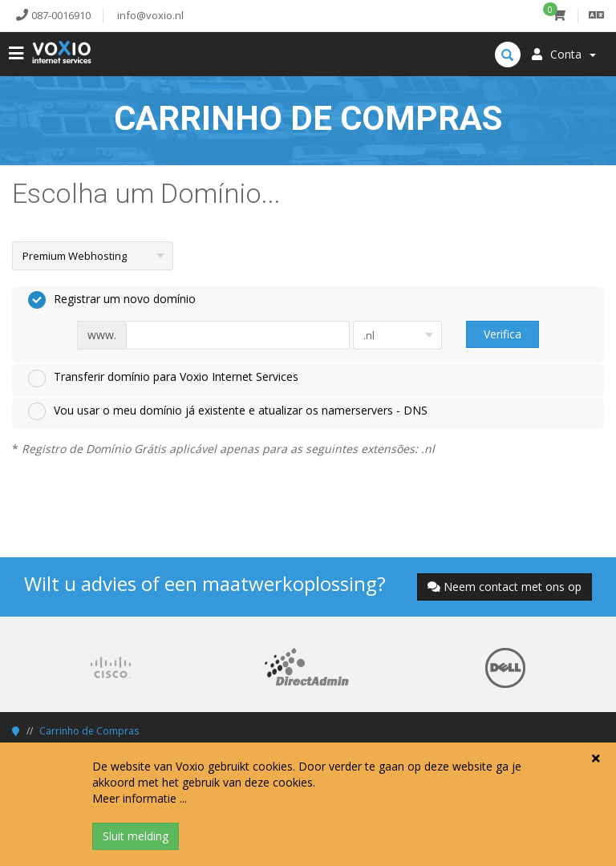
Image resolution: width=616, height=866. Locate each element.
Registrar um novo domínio (112, 300)
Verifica (503, 334)
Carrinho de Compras (89, 731)
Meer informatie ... (140, 798)
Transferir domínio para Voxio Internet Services (163, 378)
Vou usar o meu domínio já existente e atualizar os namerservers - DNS (228, 411)
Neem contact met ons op (505, 587)
